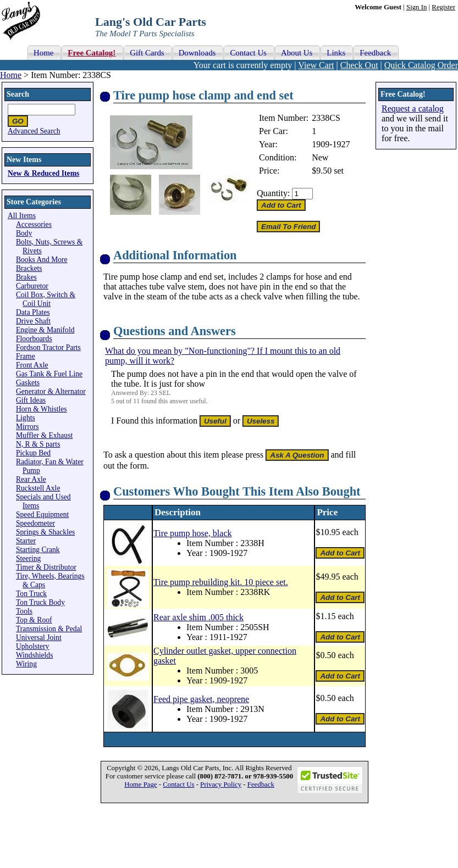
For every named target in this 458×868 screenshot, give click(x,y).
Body (24, 233)
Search (18, 94)
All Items (22, 216)
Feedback (261, 784)
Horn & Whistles (42, 409)
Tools (24, 611)
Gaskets (28, 383)
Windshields (34, 655)
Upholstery (32, 646)
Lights (26, 418)
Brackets (29, 268)
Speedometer (35, 523)
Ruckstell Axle (38, 488)
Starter (26, 541)
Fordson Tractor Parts (48, 347)
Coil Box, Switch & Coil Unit (46, 299)
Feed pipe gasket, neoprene (201, 699)
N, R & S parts (38, 444)
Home (11, 75)
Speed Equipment (42, 514)
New (320, 157)
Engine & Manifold (45, 330)
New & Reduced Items (43, 173)
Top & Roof (34, 620)
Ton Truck (31, 594)
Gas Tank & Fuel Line (49, 374)
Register (443, 7)
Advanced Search (34, 131)
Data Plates (33, 312)
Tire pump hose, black (193, 533)
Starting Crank (38, 550)
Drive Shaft (33, 321)
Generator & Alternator (51, 391)
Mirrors (27, 427)
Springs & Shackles (45, 532)
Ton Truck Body (40, 602)
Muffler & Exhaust (44, 435)
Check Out (359, 65)
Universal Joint (39, 638)
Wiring (26, 664)
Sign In (416, 7)
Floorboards (34, 339)
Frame (26, 356)
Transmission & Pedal (49, 629)
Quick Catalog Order (421, 65)
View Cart (316, 65)
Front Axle (32, 365)
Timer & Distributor (46, 567)
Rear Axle (31, 479)
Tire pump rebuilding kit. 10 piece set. (221, 582)
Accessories (34, 224)
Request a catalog (413, 109)
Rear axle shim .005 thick (198, 617)
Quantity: (273, 193)
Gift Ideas (31, 400)
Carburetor (32, 286)
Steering (28, 558)
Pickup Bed (33, 453)
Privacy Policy (221, 784)
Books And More (42, 260)
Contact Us (178, 784)
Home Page (140, 784)
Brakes (26, 277)
